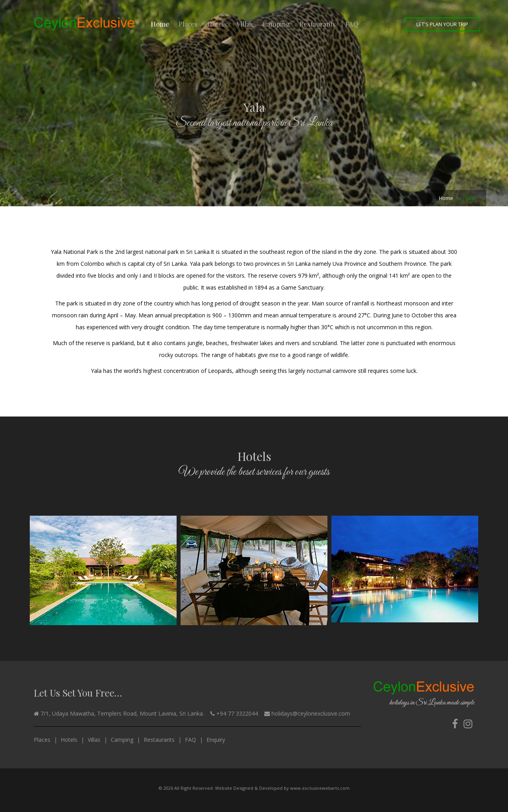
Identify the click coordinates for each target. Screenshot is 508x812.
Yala (470, 198)
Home (160, 24)
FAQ (352, 24)
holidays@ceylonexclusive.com (311, 713)
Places (188, 24)
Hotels (217, 24)
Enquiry (216, 740)
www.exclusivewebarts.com (320, 788)
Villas (245, 24)
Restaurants (317, 24)
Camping (276, 24)
